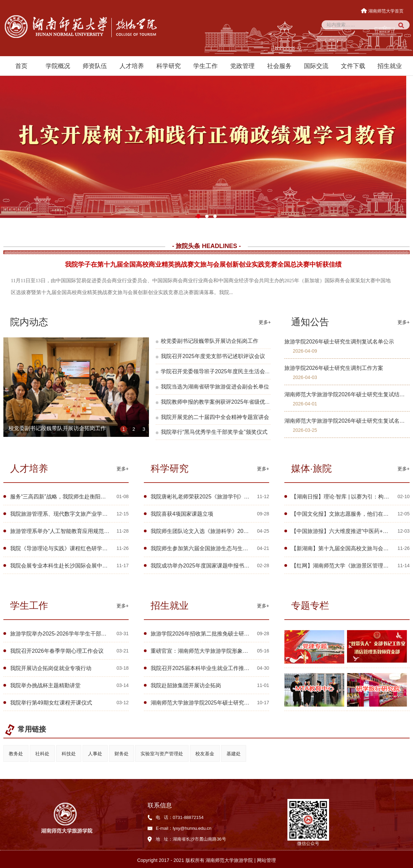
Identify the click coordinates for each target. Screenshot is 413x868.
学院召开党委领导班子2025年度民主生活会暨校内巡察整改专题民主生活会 (251, 371)
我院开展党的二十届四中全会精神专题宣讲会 (215, 417)
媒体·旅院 (311, 469)
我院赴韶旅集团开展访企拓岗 (186, 685)
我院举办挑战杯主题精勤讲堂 (45, 685)
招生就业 (390, 66)
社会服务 (279, 66)
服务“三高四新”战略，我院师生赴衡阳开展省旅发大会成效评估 (85, 497)
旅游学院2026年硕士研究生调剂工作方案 (334, 368)
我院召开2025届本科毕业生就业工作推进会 (203, 668)
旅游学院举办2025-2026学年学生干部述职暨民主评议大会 (80, 634)
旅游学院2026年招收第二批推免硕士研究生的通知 (211, 634)
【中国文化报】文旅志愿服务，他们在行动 (343, 514)
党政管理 (242, 66)
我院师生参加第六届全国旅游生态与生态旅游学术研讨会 (218, 548)
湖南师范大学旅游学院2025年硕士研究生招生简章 (211, 703)
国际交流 (316, 66)
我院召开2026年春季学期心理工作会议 (57, 651)
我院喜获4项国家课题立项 (182, 514)
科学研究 (169, 66)
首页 (21, 66)
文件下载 (353, 66)
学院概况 (58, 66)
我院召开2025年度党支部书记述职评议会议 (213, 356)
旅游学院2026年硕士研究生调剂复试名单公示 (339, 342)
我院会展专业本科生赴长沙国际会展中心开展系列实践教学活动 (86, 566)
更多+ (265, 322)
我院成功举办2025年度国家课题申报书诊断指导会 (211, 566)
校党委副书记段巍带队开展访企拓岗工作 (57, 429)
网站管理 (266, 860)
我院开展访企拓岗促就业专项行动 (51, 668)
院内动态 (29, 322)
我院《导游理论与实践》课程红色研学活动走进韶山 (72, 548)
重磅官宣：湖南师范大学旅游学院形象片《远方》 (210, 651)
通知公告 (310, 322)
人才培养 (132, 66)
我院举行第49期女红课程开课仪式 (51, 703)
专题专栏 (310, 606)
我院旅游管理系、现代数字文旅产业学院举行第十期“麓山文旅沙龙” (91, 514)
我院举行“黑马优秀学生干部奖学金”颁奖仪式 (214, 432)
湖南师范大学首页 (383, 11)
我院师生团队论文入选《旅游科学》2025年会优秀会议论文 (222, 531)
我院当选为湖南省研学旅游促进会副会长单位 (215, 387)
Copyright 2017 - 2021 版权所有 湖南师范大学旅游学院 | (197, 860)
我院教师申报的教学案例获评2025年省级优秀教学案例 (226, 402)
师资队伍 (95, 66)
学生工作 (205, 66)
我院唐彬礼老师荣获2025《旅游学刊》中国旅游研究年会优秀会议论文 (235, 497)
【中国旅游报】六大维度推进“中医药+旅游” (343, 531)
